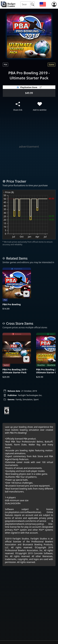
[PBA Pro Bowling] (17, 289)
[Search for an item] (26, 4)
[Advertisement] (29, 146)
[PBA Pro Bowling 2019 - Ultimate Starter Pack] (17, 356)
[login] (54, 4)
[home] (8, 4)
